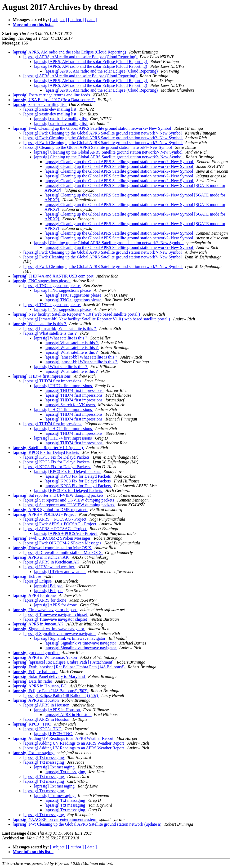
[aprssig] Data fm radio (33, 681)
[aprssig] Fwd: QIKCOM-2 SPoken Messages (52, 538)
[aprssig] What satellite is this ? (40, 324)
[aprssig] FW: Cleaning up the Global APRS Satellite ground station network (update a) (88, 824)
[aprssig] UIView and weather (49, 567)
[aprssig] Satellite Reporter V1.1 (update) (48, 448)
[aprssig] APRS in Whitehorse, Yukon (45, 657)
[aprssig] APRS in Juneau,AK (39, 624)
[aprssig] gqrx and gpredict (36, 653)
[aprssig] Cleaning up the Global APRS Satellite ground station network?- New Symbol (98, 147)
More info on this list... (33, 24)
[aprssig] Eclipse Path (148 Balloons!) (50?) (51, 691)
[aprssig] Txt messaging (34, 753)
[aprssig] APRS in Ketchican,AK (41, 557)
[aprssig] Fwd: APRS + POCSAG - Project (60, 524)
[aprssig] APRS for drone (35, 595)
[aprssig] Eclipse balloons (35, 672)
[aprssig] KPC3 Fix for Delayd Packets (46, 452)
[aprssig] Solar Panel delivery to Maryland (49, 676)
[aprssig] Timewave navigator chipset (45, 610)
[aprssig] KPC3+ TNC (32, 724)
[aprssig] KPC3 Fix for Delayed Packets (68, 491)
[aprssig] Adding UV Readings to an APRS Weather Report (64, 738)
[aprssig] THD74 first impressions (42, 376)
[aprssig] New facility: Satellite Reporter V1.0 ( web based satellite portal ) (77, 314)
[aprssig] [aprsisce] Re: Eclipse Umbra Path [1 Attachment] (64, 662)
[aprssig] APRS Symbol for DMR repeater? (50, 510)
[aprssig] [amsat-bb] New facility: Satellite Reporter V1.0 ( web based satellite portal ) (97, 319)
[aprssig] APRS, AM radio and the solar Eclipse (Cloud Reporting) (70, 52)
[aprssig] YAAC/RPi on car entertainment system (55, 819)
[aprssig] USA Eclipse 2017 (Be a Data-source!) (54, 100)
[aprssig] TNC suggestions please (42, 281)
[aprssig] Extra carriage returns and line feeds (52, 95)
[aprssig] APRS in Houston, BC (40, 686)
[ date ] (91, 20)
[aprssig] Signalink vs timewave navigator (49, 629)
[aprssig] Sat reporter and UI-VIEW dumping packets (59, 495)
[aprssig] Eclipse (27, 576)
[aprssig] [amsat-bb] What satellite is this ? (60, 328)
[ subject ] (59, 20)
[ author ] (76, 20)
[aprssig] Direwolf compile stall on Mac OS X (52, 548)
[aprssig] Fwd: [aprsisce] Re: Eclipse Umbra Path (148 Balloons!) (69, 667)
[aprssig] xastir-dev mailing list (40, 104)
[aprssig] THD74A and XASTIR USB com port (54, 276)
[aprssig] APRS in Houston (36, 700)
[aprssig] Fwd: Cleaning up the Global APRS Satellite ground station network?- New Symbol (92, 128)
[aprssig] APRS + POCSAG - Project (45, 514)
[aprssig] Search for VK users (70, 405)
